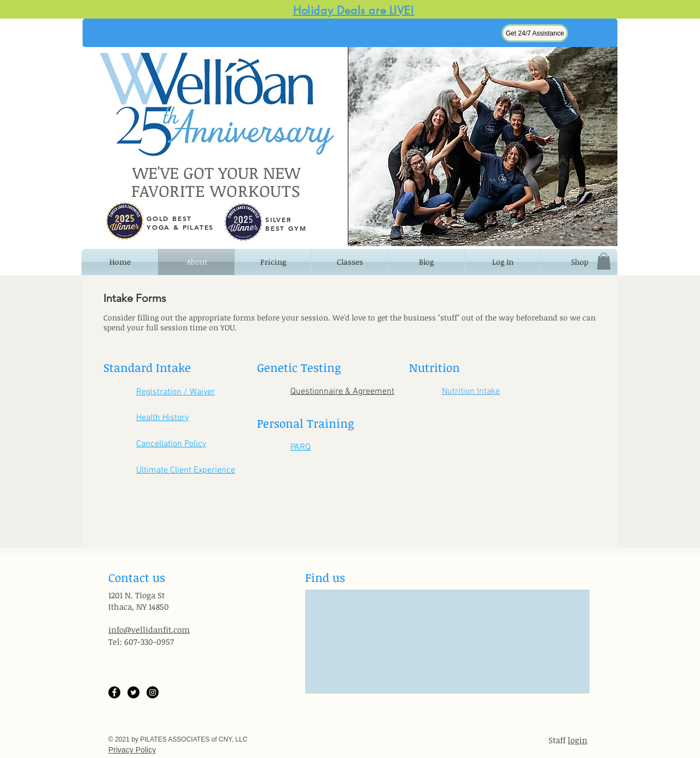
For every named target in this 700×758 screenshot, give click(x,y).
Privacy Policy (132, 750)
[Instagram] (153, 692)
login (577, 740)
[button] (535, 33)
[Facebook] (114, 692)
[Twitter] (133, 692)
